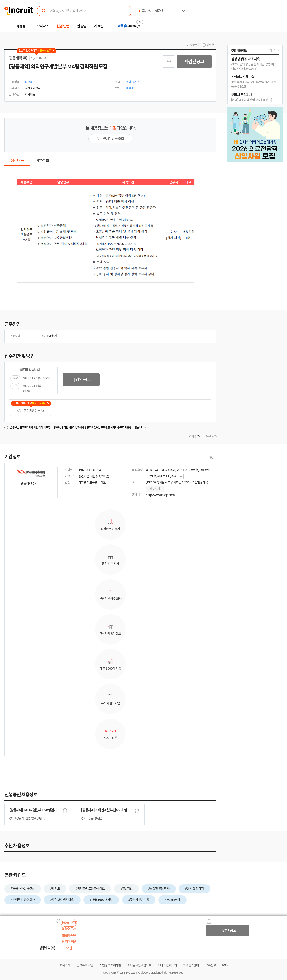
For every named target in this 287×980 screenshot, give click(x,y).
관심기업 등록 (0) (30, 411)
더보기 (212, 458)
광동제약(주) (18, 58)
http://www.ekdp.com (160, 495)
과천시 (53, 336)
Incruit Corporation (148, 973)
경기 (44, 336)
